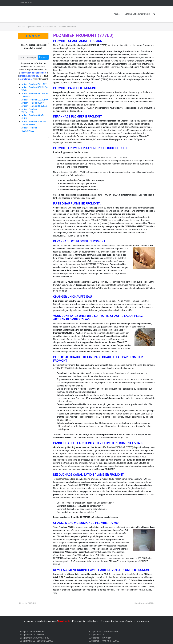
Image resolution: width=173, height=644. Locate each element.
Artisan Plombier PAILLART (34, 84)
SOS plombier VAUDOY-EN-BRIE (34, 638)
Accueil (117, 14)
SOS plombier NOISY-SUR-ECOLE (104, 641)
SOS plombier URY (97, 635)
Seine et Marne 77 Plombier (55, 27)
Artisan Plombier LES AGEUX (35, 100)
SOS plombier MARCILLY (100, 638)
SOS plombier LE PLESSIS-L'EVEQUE (37, 641)
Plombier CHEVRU (27, 603)
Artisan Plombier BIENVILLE (34, 106)
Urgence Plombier (33, 27)
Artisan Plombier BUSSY (33, 103)
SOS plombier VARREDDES (32, 632)
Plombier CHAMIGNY (144, 603)
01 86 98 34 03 (26, 3)
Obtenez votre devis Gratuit (137, 14)
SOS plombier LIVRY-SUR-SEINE (103, 632)
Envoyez (43, 57)
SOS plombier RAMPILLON (32, 635)
